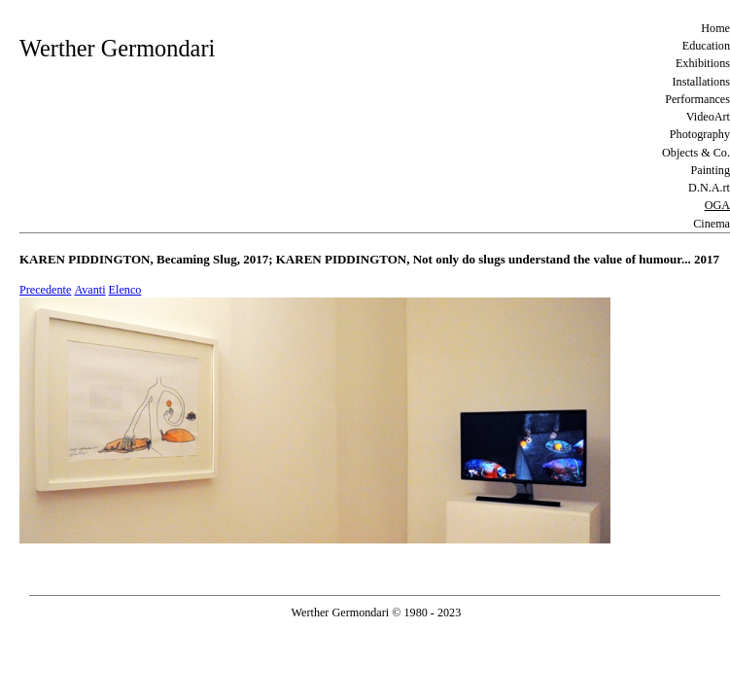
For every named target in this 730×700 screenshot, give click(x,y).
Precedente (45, 290)
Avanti (89, 290)
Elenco (125, 290)
